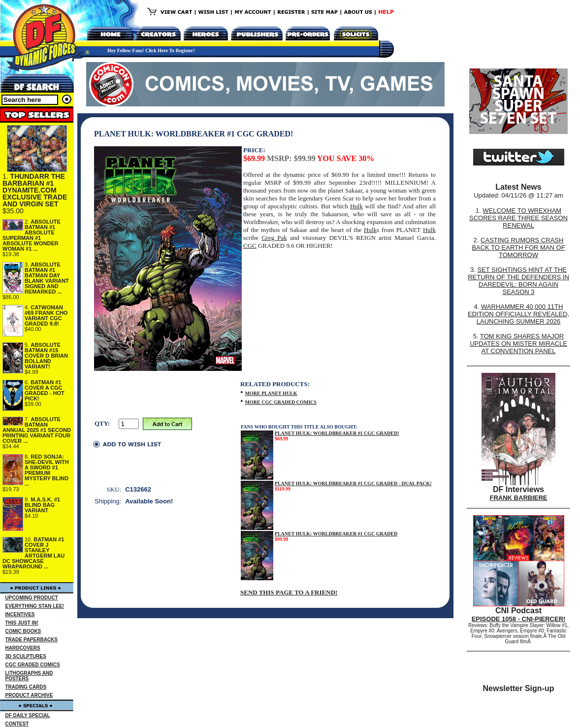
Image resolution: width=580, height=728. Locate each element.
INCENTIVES (20, 614)
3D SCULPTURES (26, 656)
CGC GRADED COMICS (33, 665)
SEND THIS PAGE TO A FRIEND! (289, 592)
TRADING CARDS (26, 687)
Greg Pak (274, 238)
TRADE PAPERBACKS (32, 640)
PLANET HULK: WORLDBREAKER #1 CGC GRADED (336, 534)
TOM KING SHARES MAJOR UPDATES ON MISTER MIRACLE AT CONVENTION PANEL (518, 344)
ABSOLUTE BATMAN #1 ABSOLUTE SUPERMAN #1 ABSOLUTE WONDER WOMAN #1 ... (32, 235)
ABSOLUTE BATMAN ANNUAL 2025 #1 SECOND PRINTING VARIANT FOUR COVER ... (37, 430)
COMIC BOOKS (23, 631)
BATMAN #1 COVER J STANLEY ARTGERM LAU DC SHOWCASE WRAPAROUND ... (33, 553)
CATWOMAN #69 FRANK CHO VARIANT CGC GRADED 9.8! (46, 315)
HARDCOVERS (23, 648)
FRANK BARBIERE (519, 498)
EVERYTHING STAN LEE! (35, 606)
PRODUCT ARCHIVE (29, 695)
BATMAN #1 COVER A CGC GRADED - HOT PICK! (45, 390)
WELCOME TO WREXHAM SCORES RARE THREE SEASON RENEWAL (518, 218)
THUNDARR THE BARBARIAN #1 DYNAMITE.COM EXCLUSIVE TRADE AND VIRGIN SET (35, 190)
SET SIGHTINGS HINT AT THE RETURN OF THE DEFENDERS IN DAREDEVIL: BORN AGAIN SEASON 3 (518, 281)
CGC (250, 246)
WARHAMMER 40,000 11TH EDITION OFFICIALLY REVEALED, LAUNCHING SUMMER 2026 (518, 314)
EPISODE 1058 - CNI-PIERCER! (519, 619)
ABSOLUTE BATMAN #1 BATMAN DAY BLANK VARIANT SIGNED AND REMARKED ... (47, 278)
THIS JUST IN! (22, 623)
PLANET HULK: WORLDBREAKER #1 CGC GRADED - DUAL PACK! (353, 483)
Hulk (356, 206)
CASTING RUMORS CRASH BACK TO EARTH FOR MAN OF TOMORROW (518, 248)
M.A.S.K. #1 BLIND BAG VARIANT (42, 505)
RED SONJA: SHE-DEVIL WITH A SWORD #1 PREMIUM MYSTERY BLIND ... (47, 470)
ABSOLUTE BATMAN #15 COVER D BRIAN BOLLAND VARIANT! (46, 356)
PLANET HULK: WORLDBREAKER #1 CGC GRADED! (337, 433)
